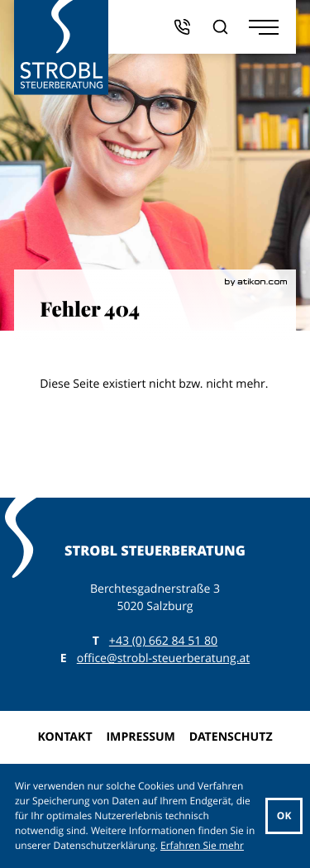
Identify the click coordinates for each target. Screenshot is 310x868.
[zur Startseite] (62, 48)
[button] (182, 27)
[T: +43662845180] (163, 641)
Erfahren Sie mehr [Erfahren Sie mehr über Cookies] (202, 845)
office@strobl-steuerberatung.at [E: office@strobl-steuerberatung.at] (163, 658)
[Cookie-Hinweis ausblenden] (284, 816)
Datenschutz (231, 737)
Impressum (140, 737)
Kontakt (64, 737)
